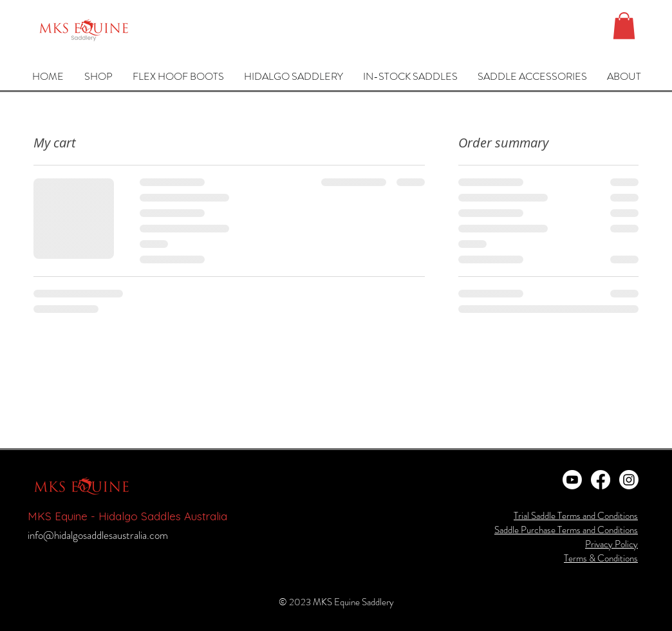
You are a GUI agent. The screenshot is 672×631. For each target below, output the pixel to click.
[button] (624, 26)
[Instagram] (629, 480)
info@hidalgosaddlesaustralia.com (98, 535)
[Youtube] (572, 480)
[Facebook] (601, 480)
